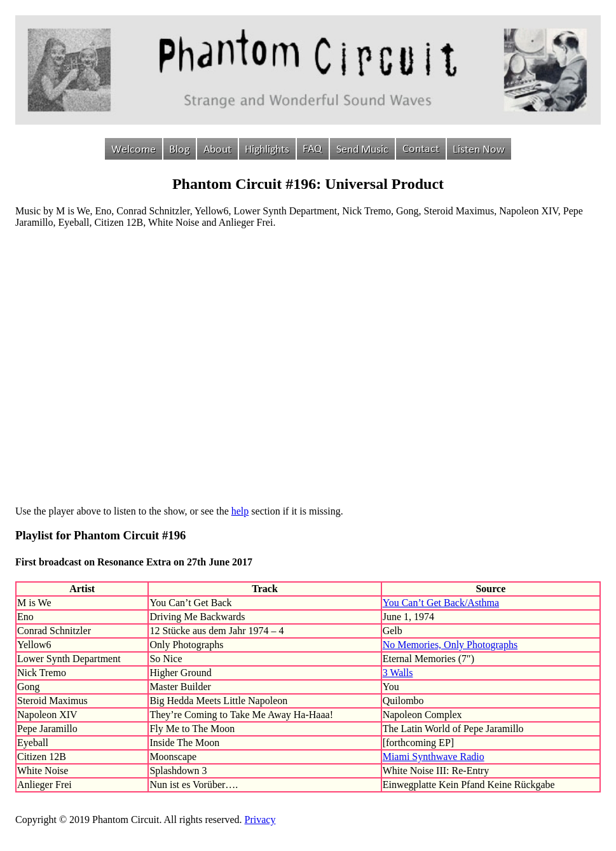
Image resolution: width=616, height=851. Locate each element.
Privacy (260, 820)
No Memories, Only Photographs (450, 645)
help (240, 511)
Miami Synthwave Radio (434, 757)
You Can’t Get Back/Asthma (441, 603)
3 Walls (398, 673)
